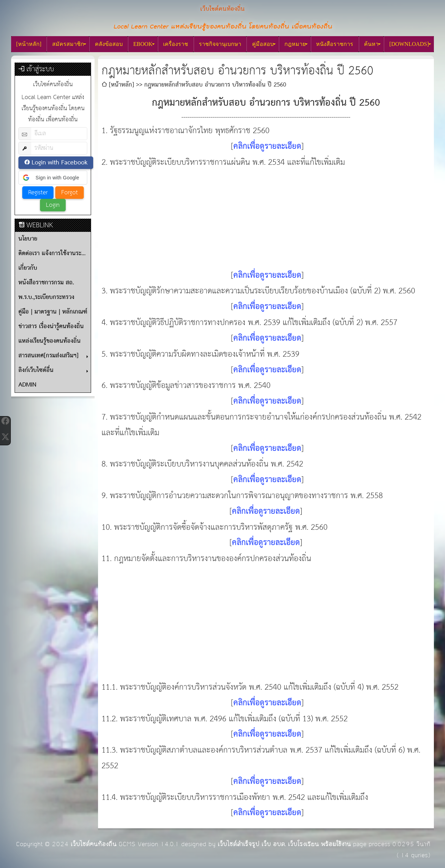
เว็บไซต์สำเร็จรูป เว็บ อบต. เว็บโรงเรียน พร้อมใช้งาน (284, 844)
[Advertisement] (266, 219)
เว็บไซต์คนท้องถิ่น (94, 844)
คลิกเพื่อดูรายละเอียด (267, 147)
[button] (53, 178)
